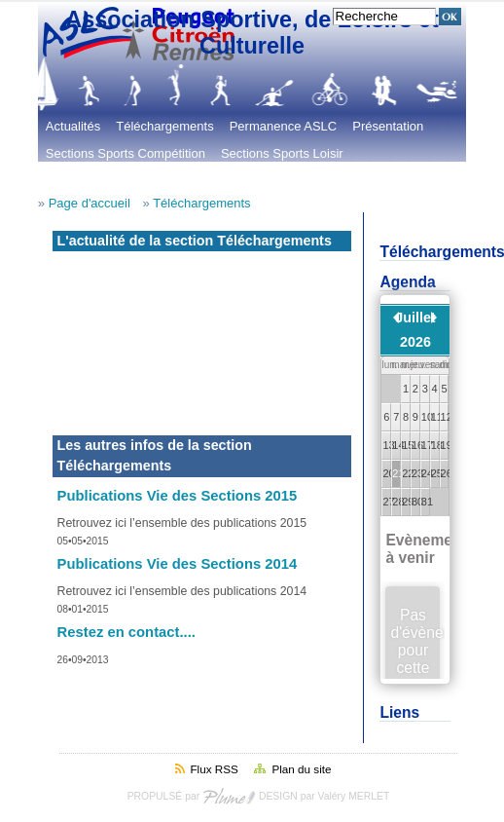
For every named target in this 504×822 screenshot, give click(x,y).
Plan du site (301, 769)
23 (416, 473)
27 (387, 502)
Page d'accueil (90, 203)
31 (426, 502)
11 (435, 417)
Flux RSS (214, 769)
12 (445, 417)
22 (406, 473)
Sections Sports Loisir (282, 153)
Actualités (73, 126)
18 (435, 445)
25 (435, 473)
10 (426, 417)
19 (445, 445)
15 (406, 445)
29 (406, 502)
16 (416, 445)
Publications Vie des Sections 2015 (178, 496)
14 (396, 445)
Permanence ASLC (284, 126)
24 (426, 473)
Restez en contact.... (126, 632)
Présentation (388, 126)
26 (445, 473)
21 (396, 473)
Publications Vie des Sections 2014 (178, 564)
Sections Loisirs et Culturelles (129, 181)
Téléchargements (164, 126)
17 (426, 445)
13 (387, 445)
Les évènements (273, 181)
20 (387, 473)
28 (396, 502)
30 (416, 502)
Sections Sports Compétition (126, 153)
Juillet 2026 (415, 330)
